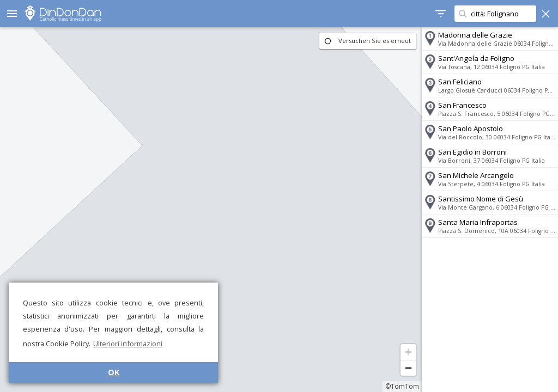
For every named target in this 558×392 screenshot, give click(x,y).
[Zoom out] (408, 368)
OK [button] (114, 372)
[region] (211, 210)
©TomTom (402, 386)
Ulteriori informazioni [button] (128, 344)
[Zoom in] (408, 352)
